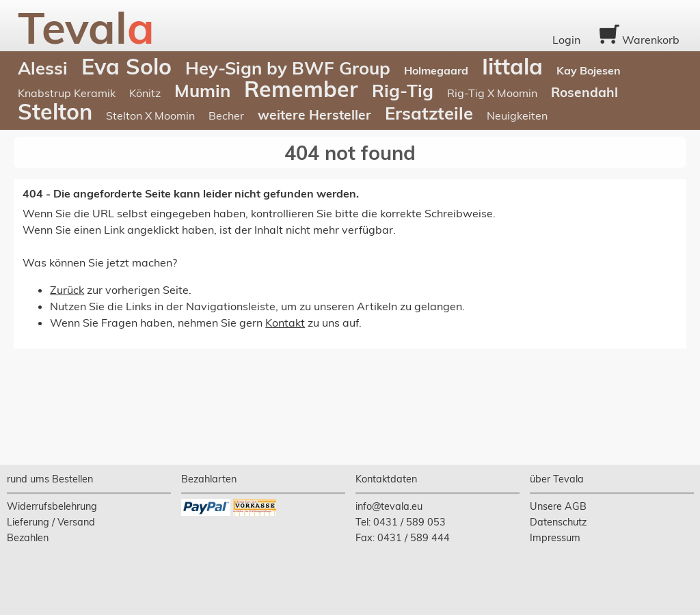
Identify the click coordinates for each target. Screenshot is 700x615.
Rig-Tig (403, 90)
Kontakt (285, 323)
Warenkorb (640, 40)
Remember (301, 89)
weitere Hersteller (314, 115)
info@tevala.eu (389, 506)
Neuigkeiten (517, 115)
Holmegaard (436, 70)
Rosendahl (584, 92)
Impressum (555, 538)
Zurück (67, 290)
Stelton (55, 111)
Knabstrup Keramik (67, 93)
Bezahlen (28, 538)
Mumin (202, 90)
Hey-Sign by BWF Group (288, 68)
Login (566, 40)
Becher (226, 115)
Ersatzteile (429, 113)
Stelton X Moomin (150, 115)
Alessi (43, 68)
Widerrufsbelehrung (52, 506)
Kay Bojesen (589, 70)
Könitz (145, 93)
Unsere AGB (558, 506)
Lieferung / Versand (51, 522)
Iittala (512, 66)
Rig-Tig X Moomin (492, 93)
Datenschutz (558, 522)
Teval (86, 27)
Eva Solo (126, 66)
